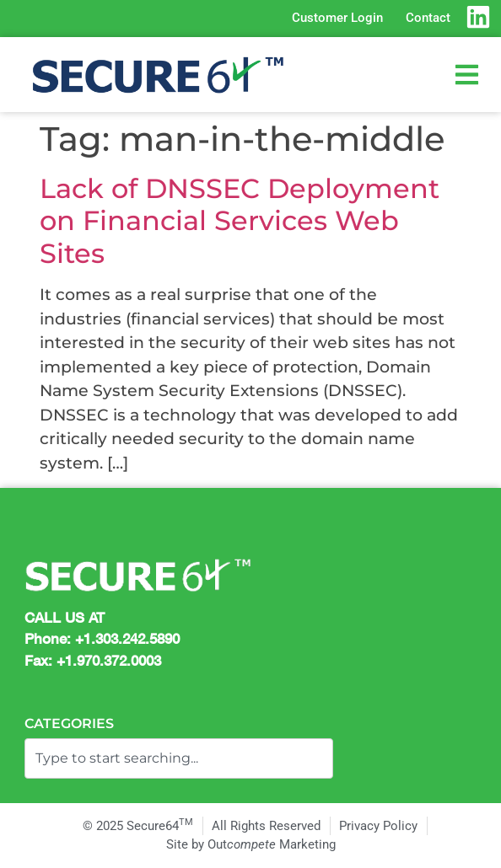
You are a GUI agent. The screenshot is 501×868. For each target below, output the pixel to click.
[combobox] (179, 758)
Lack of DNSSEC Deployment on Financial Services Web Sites (240, 221)
